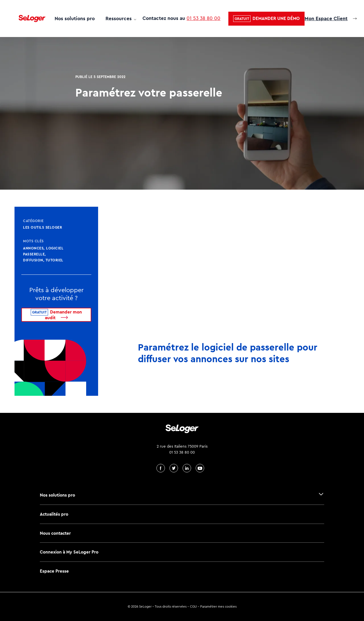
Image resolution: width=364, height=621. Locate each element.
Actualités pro (54, 514)
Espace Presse (54, 571)
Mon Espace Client (326, 19)
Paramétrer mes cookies (218, 606)
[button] (266, 19)
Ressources (119, 19)
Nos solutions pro (75, 19)
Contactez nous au (181, 18)
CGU (193, 606)
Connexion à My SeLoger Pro (69, 552)
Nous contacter (55, 533)
